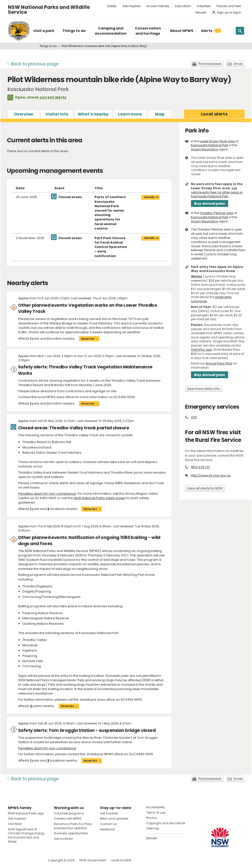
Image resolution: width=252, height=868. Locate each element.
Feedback (107, 829)
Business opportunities (71, 833)
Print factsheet (210, 64)
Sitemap (153, 828)
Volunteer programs (69, 813)
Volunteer (204, 6)
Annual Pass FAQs (219, 363)
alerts (214, 114)
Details (150, 197)
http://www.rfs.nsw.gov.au (211, 475)
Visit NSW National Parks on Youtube (34, 860)
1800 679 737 (201, 467)
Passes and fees (229, 6)
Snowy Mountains (204, 149)
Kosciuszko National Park (210, 145)
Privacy (152, 818)
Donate (152, 838)
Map (160, 114)
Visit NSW (15, 824)
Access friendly (158, 6)
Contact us (108, 824)
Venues (200, 12)
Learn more (130, 114)
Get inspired (132, 6)
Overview (24, 114)
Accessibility (156, 807)
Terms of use (156, 813)
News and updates (114, 818)
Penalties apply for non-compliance (47, 494)
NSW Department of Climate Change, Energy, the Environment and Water (26, 835)
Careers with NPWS (68, 818)
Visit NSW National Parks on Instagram (23, 860)
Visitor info (57, 114)
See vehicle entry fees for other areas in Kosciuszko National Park (217, 192)
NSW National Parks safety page (99, 498)
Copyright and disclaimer (166, 823)
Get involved (63, 839)
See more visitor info (204, 389)
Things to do (48, 46)
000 (194, 417)
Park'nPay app (201, 350)
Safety (112, 6)
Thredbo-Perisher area (217, 213)
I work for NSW (121, 860)
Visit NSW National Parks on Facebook (12, 860)
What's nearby (93, 114)
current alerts (53, 97)
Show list (88, 339)
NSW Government (93, 860)
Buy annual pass (210, 203)
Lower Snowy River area (217, 141)
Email (238, 64)
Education (183, 6)
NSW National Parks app (26, 813)
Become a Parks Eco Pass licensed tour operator (73, 826)
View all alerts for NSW (205, 488)
